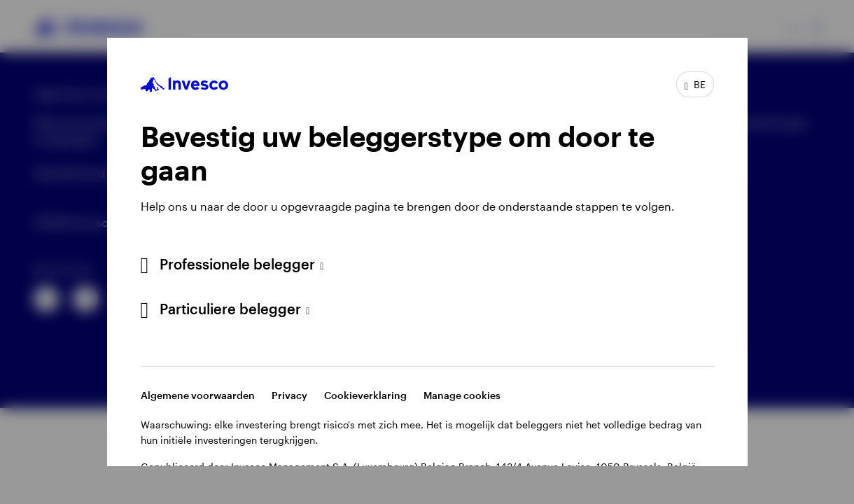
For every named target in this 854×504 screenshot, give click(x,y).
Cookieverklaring (365, 395)
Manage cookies (462, 395)
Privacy (289, 395)
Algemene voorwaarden (198, 395)
